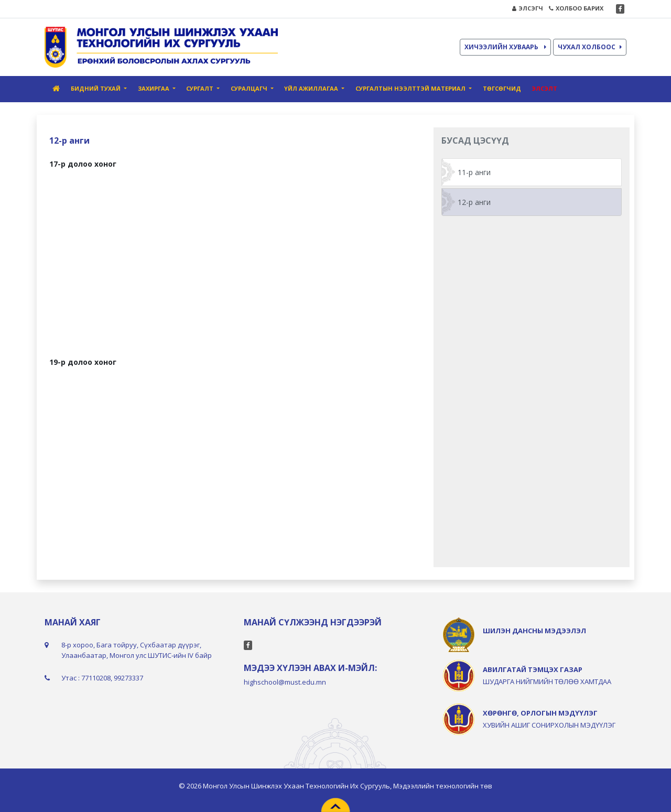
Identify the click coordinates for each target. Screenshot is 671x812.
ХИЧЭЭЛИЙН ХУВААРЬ (505, 47)
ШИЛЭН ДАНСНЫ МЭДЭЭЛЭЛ (534, 631)
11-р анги (474, 172)
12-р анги (474, 202)
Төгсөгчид (502, 88)
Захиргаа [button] (154, 88)
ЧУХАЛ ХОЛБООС (590, 47)
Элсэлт (544, 88)
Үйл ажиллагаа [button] (312, 88)
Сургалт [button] (201, 88)
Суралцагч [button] (250, 88)
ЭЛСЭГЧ (528, 8)
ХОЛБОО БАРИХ (576, 8)
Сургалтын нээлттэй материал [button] (411, 88)
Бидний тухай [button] (96, 88)
